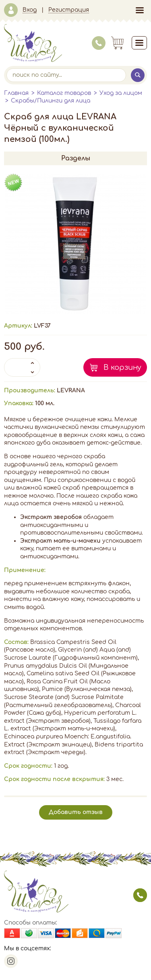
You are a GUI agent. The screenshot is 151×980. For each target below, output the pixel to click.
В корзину (122, 367)
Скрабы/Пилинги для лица (51, 101)
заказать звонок (140, 895)
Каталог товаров (64, 93)
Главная (16, 93)
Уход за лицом (121, 93)
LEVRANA (71, 391)
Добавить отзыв (76, 812)
